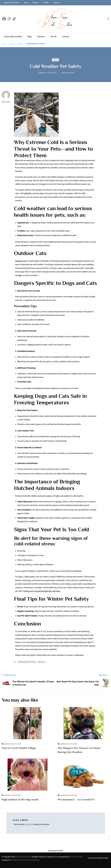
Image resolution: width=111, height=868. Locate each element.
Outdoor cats (21, 261)
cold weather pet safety (27, 662)
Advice (55, 60)
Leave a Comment (68, 73)
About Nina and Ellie (12, 3)
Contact (56, 3)
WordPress (15, 860)
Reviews (36, 3)
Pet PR (46, 3)
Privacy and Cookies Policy (30, 860)
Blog (26, 3)
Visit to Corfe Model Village (19, 748)
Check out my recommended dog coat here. (42, 591)
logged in (29, 824)
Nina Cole (6, 97)
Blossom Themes (76, 857)
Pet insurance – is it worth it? (76, 800)
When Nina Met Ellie (23, 857)
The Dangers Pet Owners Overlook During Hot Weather (79, 750)
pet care (41, 662)
